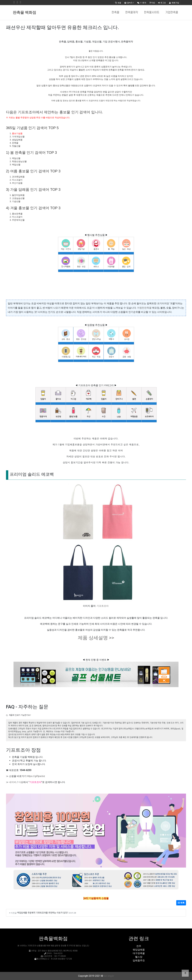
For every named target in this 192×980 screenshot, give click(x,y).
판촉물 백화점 (24, 13)
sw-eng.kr (109, 976)
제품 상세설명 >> (96, 638)
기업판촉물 (172, 13)
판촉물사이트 (152, 13)
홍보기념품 (17, 133)
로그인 (162, 3)
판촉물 (115, 13)
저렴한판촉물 (144, 308)
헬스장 (139, 957)
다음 (21, 782)
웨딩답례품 (139, 950)
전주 (139, 946)
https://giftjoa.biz (36, 776)
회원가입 (174, 3)
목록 (181, 903)
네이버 (13, 782)
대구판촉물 (139, 953)
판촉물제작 (132, 13)
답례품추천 (139, 960)
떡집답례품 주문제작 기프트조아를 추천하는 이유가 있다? (43, 913)
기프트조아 (103, 606)
